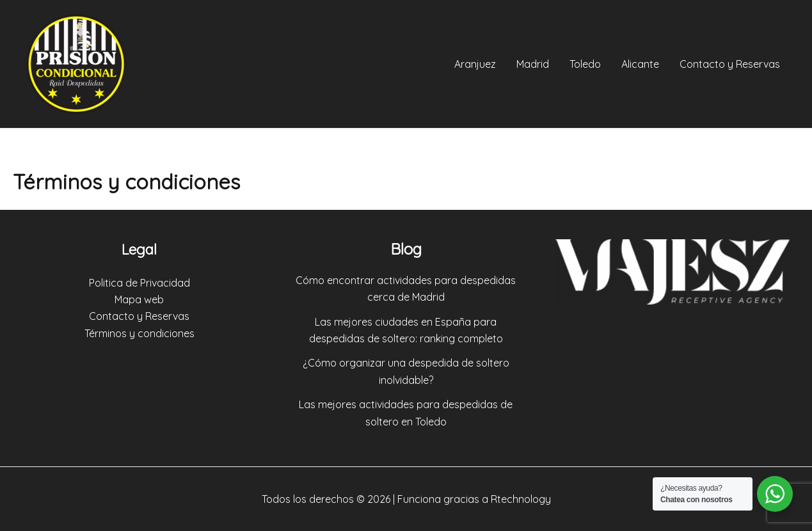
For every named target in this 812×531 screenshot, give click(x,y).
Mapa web (139, 299)
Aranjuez (475, 64)
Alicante (640, 64)
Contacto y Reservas (730, 64)
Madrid (533, 64)
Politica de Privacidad (139, 283)
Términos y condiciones (139, 333)
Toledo (585, 64)
